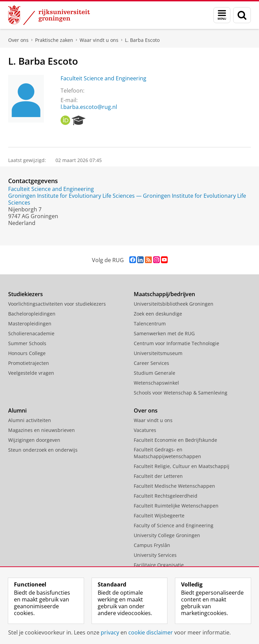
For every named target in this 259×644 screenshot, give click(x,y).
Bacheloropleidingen (32, 314)
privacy (110, 632)
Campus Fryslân (152, 545)
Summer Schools (27, 343)
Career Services (151, 363)
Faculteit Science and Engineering (103, 78)
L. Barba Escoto (142, 40)
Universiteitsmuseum (158, 353)
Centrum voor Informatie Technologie (176, 343)
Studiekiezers (26, 294)
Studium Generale (155, 373)
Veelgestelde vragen (31, 373)
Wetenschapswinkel (156, 383)
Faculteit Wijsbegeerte (159, 516)
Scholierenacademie (31, 333)
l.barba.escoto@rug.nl (89, 107)
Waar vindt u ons (99, 40)
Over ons (18, 40)
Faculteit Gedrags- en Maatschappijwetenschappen (167, 453)
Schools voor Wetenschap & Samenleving (181, 393)
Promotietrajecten (29, 363)
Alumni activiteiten (30, 420)
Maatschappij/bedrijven (164, 294)
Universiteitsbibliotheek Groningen (174, 304)
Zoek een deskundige (158, 314)
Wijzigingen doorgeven (34, 440)
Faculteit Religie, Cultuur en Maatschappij (182, 466)
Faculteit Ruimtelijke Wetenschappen (176, 506)
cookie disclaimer (151, 632)
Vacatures (145, 430)
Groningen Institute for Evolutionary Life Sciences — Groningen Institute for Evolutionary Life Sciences (127, 199)
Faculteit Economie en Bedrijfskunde (175, 440)
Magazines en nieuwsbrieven (42, 430)
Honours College (27, 353)
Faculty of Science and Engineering (174, 525)
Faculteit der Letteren (158, 476)
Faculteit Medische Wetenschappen (174, 486)
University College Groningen (167, 535)
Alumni (17, 410)
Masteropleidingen (30, 324)
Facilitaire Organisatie (159, 565)
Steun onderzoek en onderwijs (43, 450)
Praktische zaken (54, 40)
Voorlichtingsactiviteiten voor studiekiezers (57, 304)
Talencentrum (150, 324)
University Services (155, 555)
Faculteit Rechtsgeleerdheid (166, 496)
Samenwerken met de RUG (164, 333)
